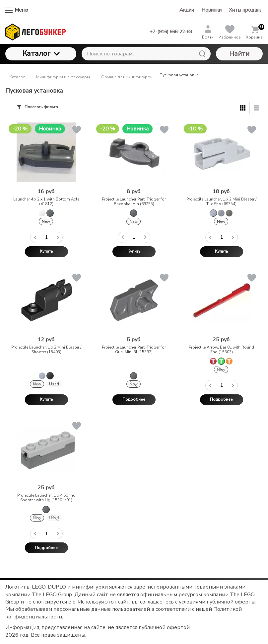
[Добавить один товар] (58, 237)
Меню (17, 10)
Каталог (41, 53)
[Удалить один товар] (35, 237)
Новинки (211, 10)
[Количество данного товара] (46, 237)
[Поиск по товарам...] (146, 54)
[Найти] (202, 54)
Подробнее (134, 399)
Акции (187, 10)
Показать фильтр (38, 107)
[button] (76, 131)
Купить (46, 251)
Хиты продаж (245, 10)
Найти (239, 54)
